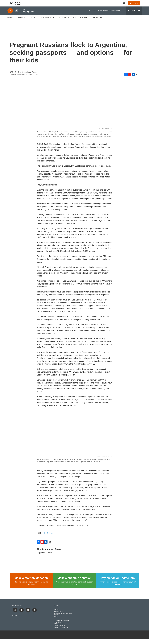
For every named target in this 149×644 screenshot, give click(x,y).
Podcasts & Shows (49, 22)
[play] (10, 16)
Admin (56, 621)
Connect (84, 22)
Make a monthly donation (31, 583)
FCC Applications (60, 629)
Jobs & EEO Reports (61, 632)
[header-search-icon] (125, 6)
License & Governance (61, 625)
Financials (57, 627)
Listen (10, 22)
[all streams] (134, 16)
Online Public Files (60, 631)
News (21, 22)
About (56, 611)
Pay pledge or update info (118, 583)
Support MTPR (69, 22)
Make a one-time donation (74, 583)
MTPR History (58, 616)
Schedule (98, 22)
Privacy (56, 620)
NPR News (48, 538)
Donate (136, 6)
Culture (32, 22)
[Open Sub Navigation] (15, 22)
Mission (56, 615)
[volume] (17, 16)
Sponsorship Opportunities (63, 618)
